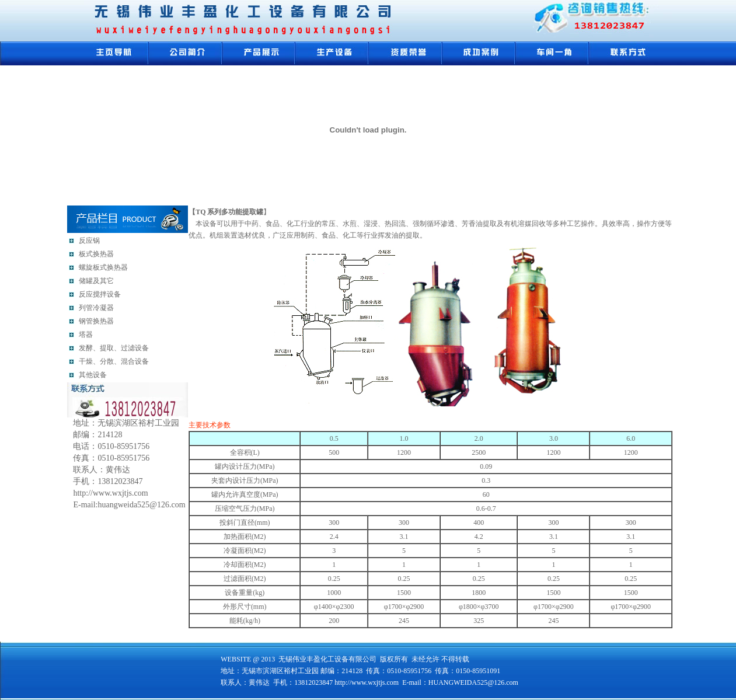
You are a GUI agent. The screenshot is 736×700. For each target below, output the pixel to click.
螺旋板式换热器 (103, 267)
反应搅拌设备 (100, 294)
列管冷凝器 (96, 308)
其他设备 (93, 375)
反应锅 (89, 241)
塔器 (86, 335)
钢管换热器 (96, 321)
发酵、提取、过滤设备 (114, 348)
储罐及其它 (96, 281)
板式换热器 (96, 254)
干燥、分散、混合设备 (114, 361)
